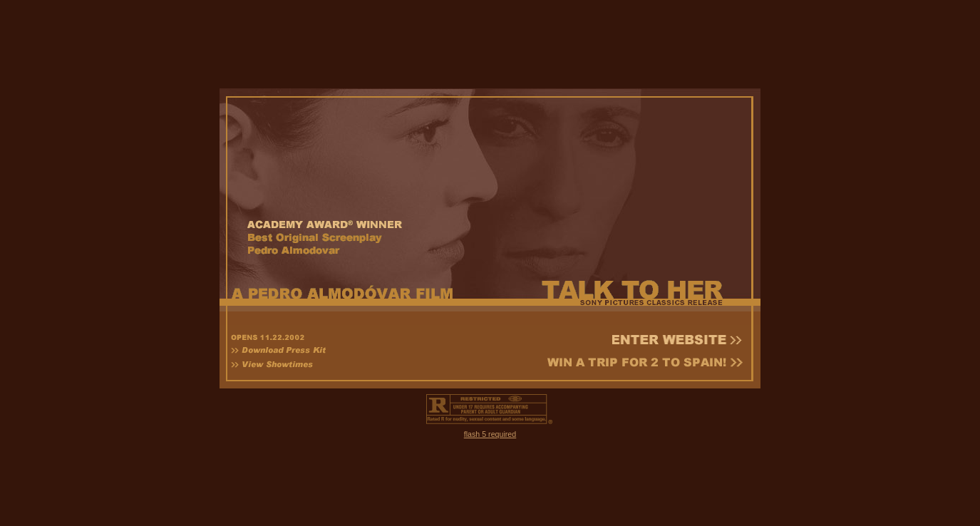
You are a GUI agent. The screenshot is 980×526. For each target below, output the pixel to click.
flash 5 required (490, 428)
